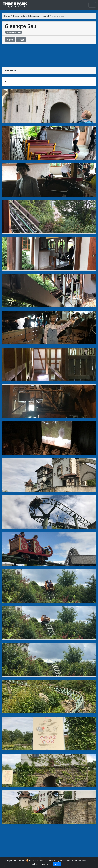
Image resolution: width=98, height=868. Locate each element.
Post (10, 40)
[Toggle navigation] (92, 5)
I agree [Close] (57, 864)
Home (7, 16)
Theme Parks (19, 16)
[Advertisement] (49, 54)
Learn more (45, 864)
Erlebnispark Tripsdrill (38, 16)
